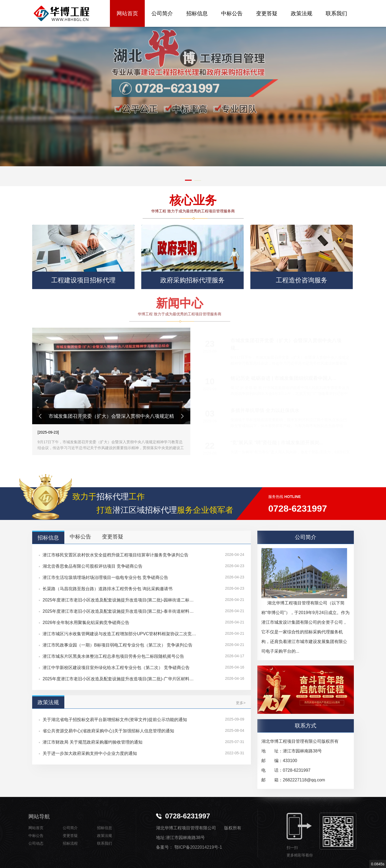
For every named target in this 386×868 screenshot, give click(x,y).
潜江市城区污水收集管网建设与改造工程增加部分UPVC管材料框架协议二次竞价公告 (120, 634)
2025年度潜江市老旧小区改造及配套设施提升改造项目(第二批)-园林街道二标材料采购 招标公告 (120, 600)
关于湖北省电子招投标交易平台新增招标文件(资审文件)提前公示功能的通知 (115, 720)
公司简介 (162, 13)
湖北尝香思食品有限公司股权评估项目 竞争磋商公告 (92, 566)
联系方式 (306, 726)
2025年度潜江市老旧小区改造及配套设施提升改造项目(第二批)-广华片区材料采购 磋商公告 (120, 679)
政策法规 (302, 13)
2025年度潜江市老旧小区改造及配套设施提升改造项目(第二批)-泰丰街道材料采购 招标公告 (120, 611)
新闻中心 (142, 303)
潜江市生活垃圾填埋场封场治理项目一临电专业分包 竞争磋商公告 (105, 577)
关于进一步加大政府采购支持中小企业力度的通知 (90, 753)
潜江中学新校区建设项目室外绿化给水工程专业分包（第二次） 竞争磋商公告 (116, 668)
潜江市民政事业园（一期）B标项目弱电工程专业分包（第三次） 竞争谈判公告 (118, 645)
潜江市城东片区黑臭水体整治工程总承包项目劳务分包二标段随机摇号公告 (113, 656)
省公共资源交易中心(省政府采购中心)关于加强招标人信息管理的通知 (108, 731)
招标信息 (197, 13)
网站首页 (127, 13)
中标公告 (232, 13)
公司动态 (25, 843)
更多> (241, 703)
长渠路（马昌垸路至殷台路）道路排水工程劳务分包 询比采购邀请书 (107, 589)
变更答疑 (267, 13)
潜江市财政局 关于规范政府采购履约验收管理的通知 (92, 742)
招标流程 (60, 843)
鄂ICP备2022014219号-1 (198, 847)
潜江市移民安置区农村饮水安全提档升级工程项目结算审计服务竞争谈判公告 (116, 555)
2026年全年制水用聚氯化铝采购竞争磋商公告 (86, 623)
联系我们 (336, 13)
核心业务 (190, 200)
